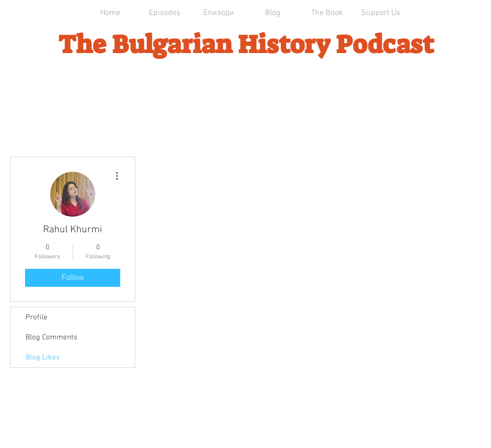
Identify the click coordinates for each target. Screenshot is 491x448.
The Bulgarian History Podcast (246, 45)
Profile (37, 317)
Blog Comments (51, 337)
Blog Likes (43, 357)
